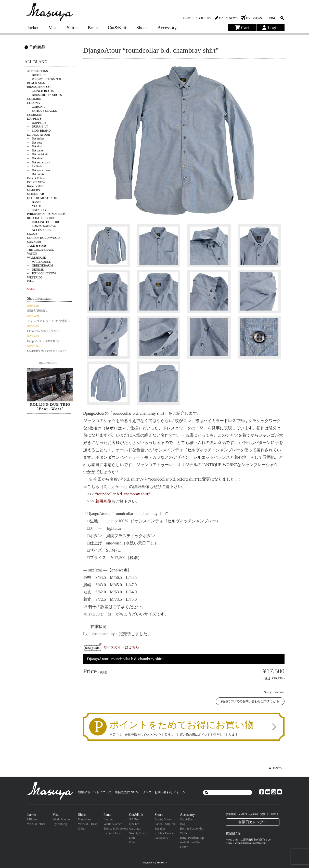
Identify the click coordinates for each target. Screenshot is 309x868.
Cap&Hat (186, 819)
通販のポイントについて (95, 792)
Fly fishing (60, 824)
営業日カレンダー (253, 822)
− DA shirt (35, 146)
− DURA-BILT (37, 127)
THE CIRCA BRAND (41, 250)
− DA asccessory (38, 162)
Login (271, 28)
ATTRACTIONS (37, 71)
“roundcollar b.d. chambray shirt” (123, 494)
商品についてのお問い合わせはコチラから (250, 701)
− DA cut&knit (37, 154)
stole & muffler (190, 842)
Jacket (33, 28)
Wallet (184, 833)
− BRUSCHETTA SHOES (44, 95)
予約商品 (35, 47)
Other (82, 828)
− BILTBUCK (37, 75)
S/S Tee (134, 819)
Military (33, 819)
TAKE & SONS (37, 246)
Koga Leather (35, 186)
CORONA (34, 103)
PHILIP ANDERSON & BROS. (47, 214)
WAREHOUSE (36, 258)
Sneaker (160, 828)
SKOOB (32, 234)
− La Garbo (35, 166)
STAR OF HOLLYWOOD (43, 238)
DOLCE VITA (36, 182)
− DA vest (34, 143)
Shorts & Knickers (116, 828)
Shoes (142, 28)
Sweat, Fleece (113, 833)
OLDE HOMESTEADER (43, 198)
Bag (183, 824)
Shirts (72, 28)
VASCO (32, 254)
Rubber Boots (164, 833)
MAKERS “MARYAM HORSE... (48, 351)
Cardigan (135, 828)
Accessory (167, 28)
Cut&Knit (117, 28)
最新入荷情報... (37, 311)
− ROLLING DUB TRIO (44, 222)
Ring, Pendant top (192, 838)
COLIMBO (34, 99)
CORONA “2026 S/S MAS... (45, 331)
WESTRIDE (35, 277)
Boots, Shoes (163, 819)
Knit (132, 838)
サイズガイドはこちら (121, 647)
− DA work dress (39, 170)
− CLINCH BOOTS (41, 91)
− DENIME (35, 270)
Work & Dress (88, 824)
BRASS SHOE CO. (39, 87)
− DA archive (36, 174)
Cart (242, 28)
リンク (147, 792)
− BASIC (34, 202)
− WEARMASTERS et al (44, 79)
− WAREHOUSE (39, 262)
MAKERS (33, 190)
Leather (109, 819)
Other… (32, 281)
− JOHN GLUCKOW (42, 273)
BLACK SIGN (36, 83)
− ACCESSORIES (40, 230)
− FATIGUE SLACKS (42, 111)
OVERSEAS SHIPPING (261, 18)
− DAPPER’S (37, 123)
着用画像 (103, 501)
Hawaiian (84, 819)
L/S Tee (134, 824)
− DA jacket (36, 138)
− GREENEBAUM (40, 265)
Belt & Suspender (192, 828)
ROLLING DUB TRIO (41, 218)
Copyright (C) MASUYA (154, 863)
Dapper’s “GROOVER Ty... (44, 341)
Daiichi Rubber (36, 178)
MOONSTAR (35, 194)
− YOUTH (35, 206)
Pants (93, 28)
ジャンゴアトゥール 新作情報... (48, 321)
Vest (53, 28)
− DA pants (35, 150)
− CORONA (36, 107)
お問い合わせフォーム (170, 792)
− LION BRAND (39, 131)
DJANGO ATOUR (38, 135)
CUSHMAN (35, 115)
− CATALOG (36, 210)
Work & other (36, 824)
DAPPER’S (34, 119)
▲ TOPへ (275, 768)
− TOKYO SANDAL (41, 226)
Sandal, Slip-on (165, 824)
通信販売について (127, 792)
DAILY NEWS (228, 18)
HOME (188, 18)
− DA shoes (35, 158)
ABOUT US (203, 18)
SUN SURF (34, 242)
